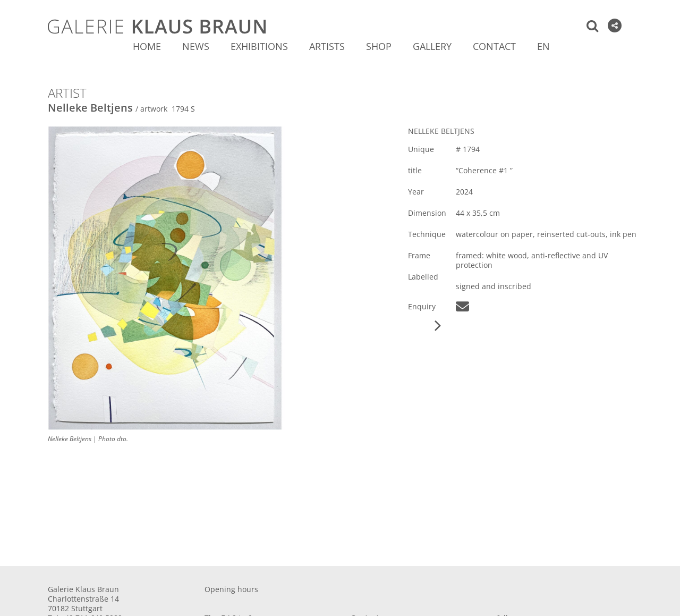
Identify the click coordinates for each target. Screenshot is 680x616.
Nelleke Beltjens (90, 108)
